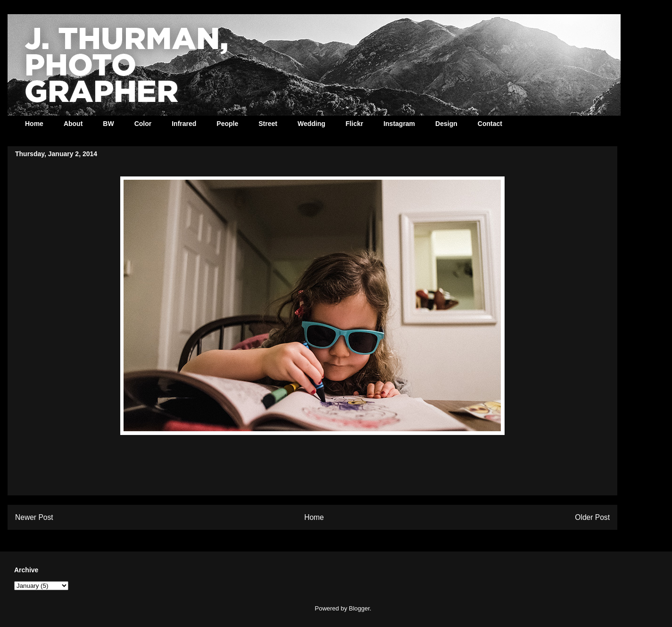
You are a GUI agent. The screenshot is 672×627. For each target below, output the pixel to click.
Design (446, 124)
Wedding (311, 124)
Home (34, 124)
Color (143, 124)
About (73, 124)
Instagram (399, 124)
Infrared (184, 124)
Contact (490, 124)
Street (268, 124)
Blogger (359, 608)
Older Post (592, 517)
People (227, 124)
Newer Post (34, 517)
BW (108, 124)
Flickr (354, 124)
